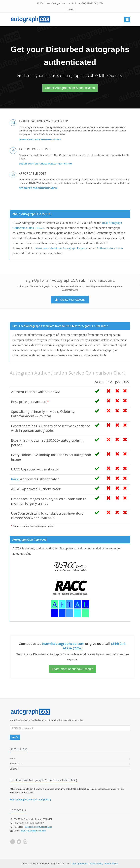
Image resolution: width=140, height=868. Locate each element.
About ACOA (16, 764)
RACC (15, 479)
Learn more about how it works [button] (73, 669)
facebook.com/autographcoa (38, 827)
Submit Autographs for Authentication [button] (70, 88)
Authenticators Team (110, 248)
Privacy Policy (96, 864)
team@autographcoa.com (58, 3)
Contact (14, 769)
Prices (13, 759)
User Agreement (80, 864)
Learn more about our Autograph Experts (61, 248)
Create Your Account (70, 300)
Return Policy (111, 864)
